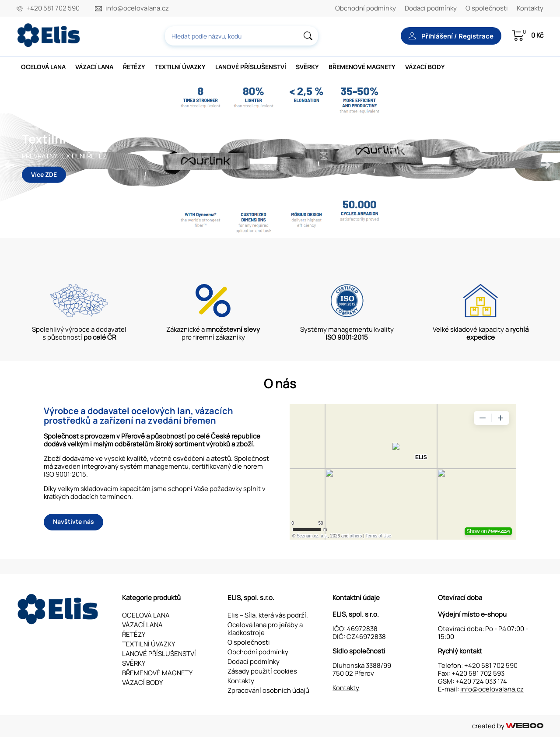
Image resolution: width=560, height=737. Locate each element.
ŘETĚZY (134, 67)
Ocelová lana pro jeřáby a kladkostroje (265, 629)
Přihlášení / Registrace (451, 36)
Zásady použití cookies (262, 671)
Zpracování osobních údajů (268, 690)
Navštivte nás (73, 521)
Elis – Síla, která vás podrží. (268, 615)
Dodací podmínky (431, 8)
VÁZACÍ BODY (425, 67)
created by (508, 726)
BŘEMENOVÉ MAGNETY (362, 67)
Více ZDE (44, 174)
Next (545, 164)
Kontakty (530, 8)
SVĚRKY (307, 67)
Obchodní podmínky (366, 8)
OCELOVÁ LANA (43, 67)
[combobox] (241, 36)
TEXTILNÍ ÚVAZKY (180, 67)
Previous (9, 164)
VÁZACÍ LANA (94, 67)
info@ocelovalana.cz (137, 8)
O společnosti (487, 8)
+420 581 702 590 (53, 8)
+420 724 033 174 (481, 681)
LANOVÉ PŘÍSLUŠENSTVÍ (251, 67)
